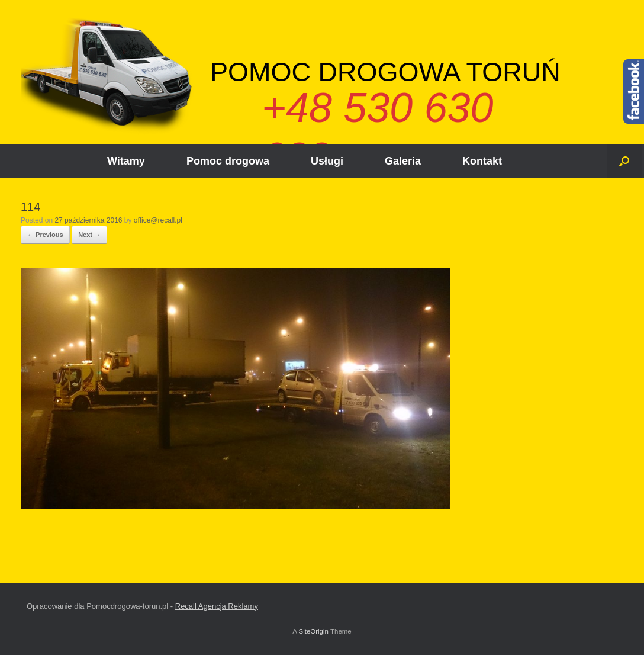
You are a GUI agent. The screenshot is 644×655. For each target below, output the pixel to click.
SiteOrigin (313, 631)
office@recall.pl (158, 220)
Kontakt (482, 161)
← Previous (45, 235)
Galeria (403, 161)
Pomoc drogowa (228, 161)
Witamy (126, 161)
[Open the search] (624, 161)
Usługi (327, 161)
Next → (89, 235)
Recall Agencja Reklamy (217, 606)
